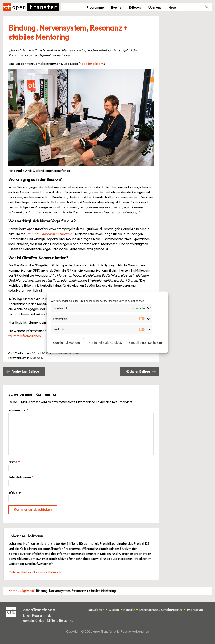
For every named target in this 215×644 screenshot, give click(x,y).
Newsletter (96, 610)
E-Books (135, 7)
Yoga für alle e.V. (92, 64)
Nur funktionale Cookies (105, 343)
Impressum (195, 610)
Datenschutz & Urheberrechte (161, 610)
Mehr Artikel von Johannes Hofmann (35, 572)
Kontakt (129, 610)
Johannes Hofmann (68, 353)
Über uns (155, 7)
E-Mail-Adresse (21, 477)
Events (116, 7)
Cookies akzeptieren (67, 343)
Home (13, 591)
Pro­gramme (95, 7)
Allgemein (36, 358)
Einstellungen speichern (145, 343)
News (172, 7)
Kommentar (18, 410)
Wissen (114, 610)
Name (14, 462)
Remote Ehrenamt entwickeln (50, 234)
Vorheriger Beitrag (26, 371)
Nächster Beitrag (138, 371)
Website (14, 492)
